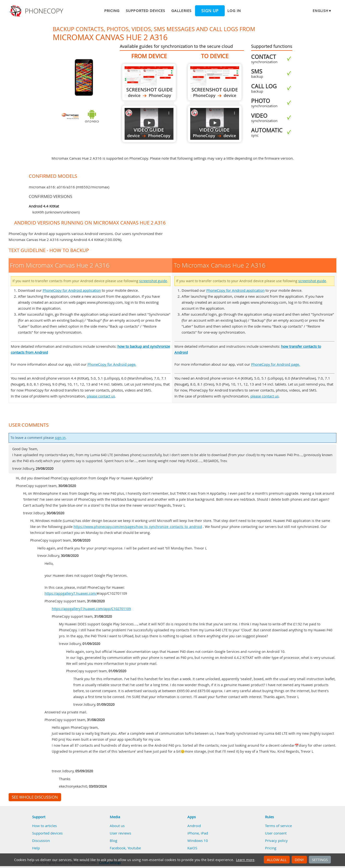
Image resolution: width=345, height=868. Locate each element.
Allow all (277, 860)
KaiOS (192, 848)
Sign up (210, 11)
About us (117, 826)
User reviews (120, 833)
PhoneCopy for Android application (72, 290)
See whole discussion (35, 797)
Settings (320, 860)
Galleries (181, 11)
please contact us (101, 396)
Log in (234, 11)
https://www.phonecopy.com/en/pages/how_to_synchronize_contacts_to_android (138, 527)
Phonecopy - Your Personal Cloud (37, 11)
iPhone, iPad (198, 833)
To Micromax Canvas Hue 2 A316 (215, 82)
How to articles (44, 826)
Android (194, 826)
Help (36, 848)
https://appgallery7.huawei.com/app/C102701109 (91, 609)
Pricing (112, 11)
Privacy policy (276, 840)
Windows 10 (198, 840)
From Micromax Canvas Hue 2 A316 (149, 82)
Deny (299, 860)
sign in (60, 438)
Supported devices (145, 11)
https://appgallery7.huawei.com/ (71, 594)
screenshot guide (153, 281)
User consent (276, 833)
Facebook (118, 848)
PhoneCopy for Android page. (112, 364)
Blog (113, 840)
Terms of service (278, 826)
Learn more (245, 860)
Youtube (134, 848)
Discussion (41, 840)
